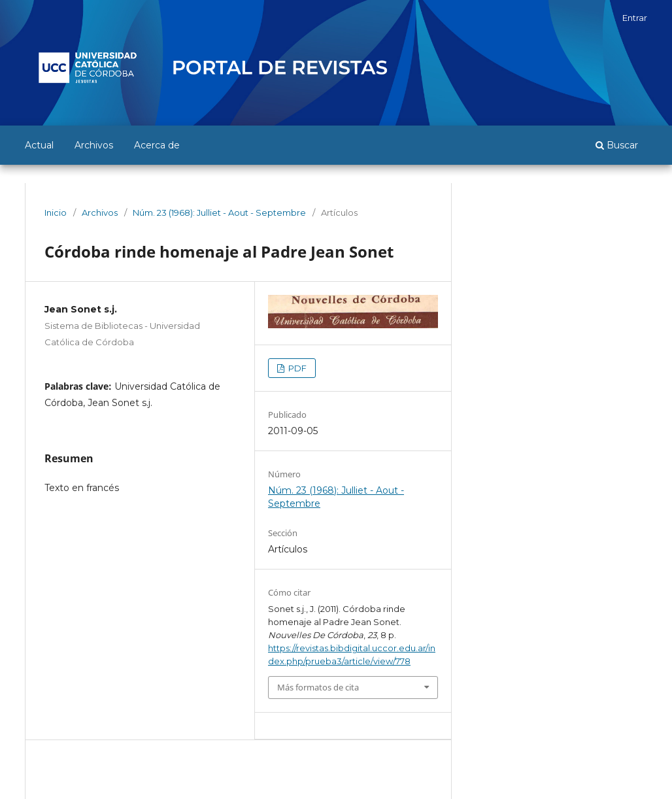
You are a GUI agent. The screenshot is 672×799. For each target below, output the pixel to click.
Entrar (635, 18)
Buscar (617, 145)
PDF (296, 368)
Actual (39, 145)
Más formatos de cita (318, 687)
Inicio (56, 212)
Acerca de (157, 145)
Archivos (94, 145)
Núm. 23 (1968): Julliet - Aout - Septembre (219, 212)
